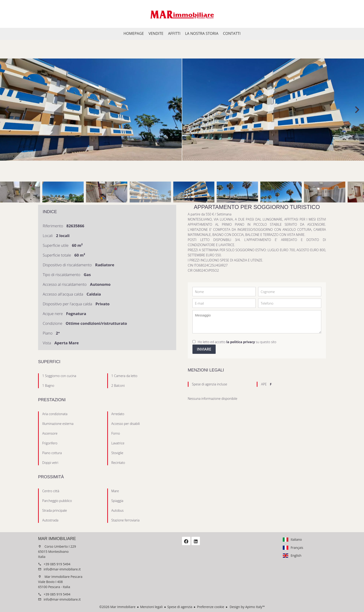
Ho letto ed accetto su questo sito (237, 342)
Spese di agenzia (180, 607)
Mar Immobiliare (57, 539)
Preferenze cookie (210, 607)
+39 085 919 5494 (57, 564)
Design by (247, 607)
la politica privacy (241, 342)
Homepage (182, 14)
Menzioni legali (151, 607)
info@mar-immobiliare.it (62, 569)
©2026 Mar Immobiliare (117, 607)
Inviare (204, 349)
